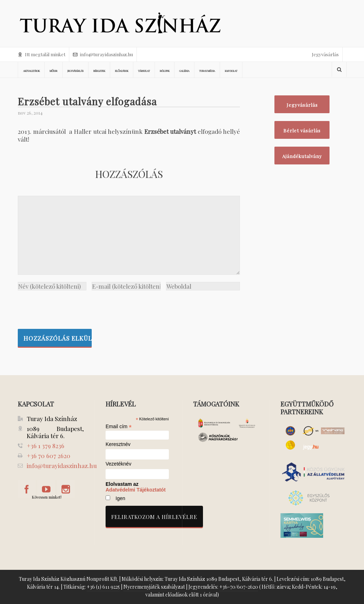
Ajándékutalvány (302, 156)
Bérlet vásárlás (302, 130)
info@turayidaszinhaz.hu (103, 54)
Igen (120, 498)
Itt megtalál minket (42, 54)
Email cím (119, 426)
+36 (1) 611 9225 (103, 587)
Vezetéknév (118, 464)
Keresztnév (118, 444)
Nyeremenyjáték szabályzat (154, 587)
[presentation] (72, 308)
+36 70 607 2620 (49, 456)
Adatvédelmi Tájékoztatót (136, 490)
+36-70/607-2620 (239, 587)
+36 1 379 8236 (45, 446)
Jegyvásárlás (325, 54)
